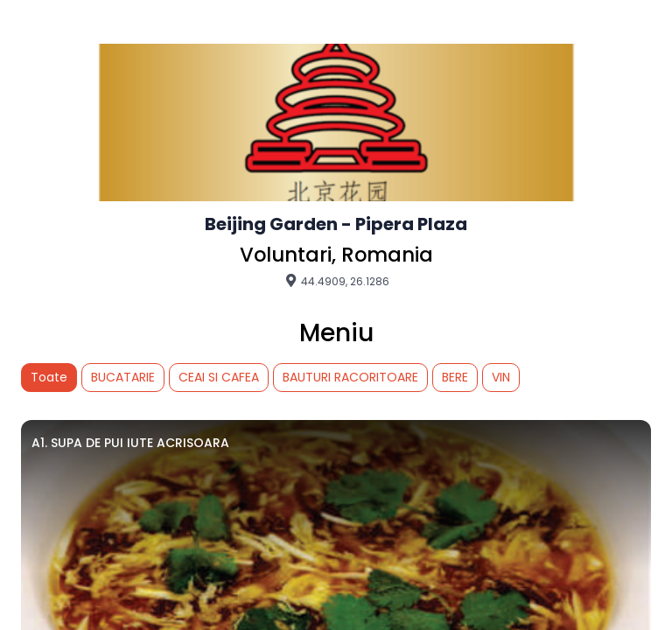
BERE (455, 377)
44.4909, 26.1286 (336, 281)
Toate (49, 377)
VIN (501, 377)
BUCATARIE (123, 377)
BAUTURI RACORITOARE (350, 377)
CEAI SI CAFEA (219, 377)
